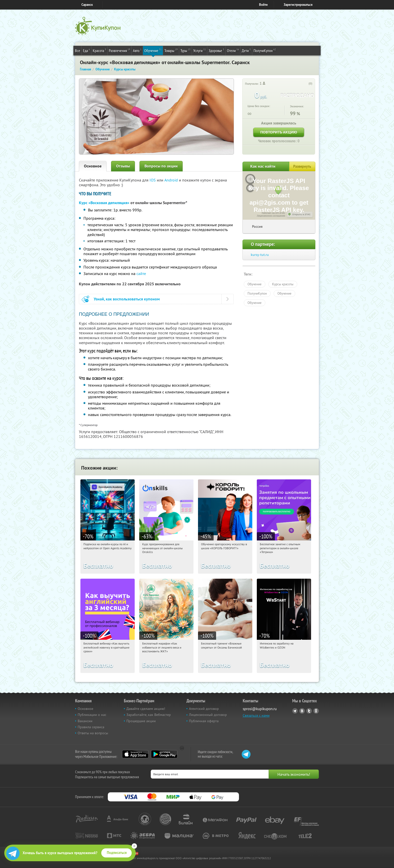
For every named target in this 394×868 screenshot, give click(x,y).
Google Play (164, 754)
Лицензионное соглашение (271, 216)
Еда (86, 50)
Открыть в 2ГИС (301, 214)
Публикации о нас (92, 715)
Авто (137, 50)
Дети (246, 50)
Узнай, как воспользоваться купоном (127, 299)
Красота (99, 50)
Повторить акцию (279, 132)
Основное (93, 166)
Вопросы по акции (161, 166)
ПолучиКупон (265, 50)
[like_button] (305, 84)
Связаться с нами (256, 715)
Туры (185, 50)
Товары (171, 50)
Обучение (153, 50)
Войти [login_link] (263, 5)
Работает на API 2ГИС (274, 213)
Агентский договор (204, 709)
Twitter (309, 711)
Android (172, 180)
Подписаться (117, 853)
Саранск (87, 5)
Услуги (200, 50)
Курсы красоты (283, 284)
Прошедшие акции (141, 721)
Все (78, 51)
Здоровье (216, 50)
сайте (141, 273)
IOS (153, 180)
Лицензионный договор (208, 715)
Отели (233, 50)
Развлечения (119, 50)
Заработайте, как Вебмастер (149, 715)
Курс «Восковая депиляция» (104, 203)
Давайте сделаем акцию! (146, 709)
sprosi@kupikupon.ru (260, 709)
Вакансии (85, 721)
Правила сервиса (91, 727)
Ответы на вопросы (93, 733)
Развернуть (302, 166)
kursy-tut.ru (260, 255)
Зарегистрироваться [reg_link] (298, 5)
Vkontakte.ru (302, 711)
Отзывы (123, 166)
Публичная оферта (204, 721)
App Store (135, 754)
